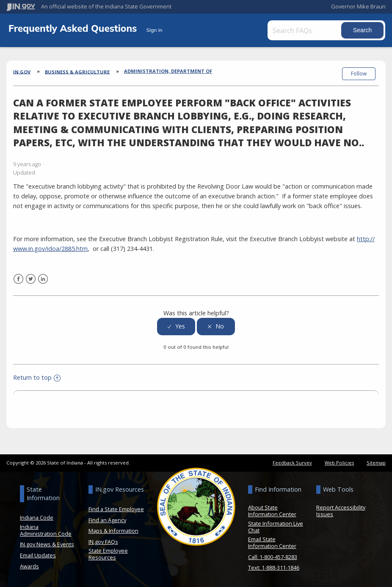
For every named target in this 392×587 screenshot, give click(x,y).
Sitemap (376, 463)
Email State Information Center (272, 542)
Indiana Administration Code (46, 530)
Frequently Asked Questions (74, 28)
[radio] (176, 327)
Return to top (37, 377)
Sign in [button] (155, 30)
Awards (29, 566)
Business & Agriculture (77, 71)
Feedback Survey (292, 463)
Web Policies (339, 463)
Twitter (31, 279)
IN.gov (22, 71)
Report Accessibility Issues (341, 511)
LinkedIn (43, 279)
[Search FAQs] (305, 30)
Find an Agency (107, 520)
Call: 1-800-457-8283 (273, 557)
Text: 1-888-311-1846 (274, 568)
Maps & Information (113, 531)
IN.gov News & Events (47, 544)
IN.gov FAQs (103, 542)
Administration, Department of (168, 71)
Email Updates (38, 555)
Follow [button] (359, 74)
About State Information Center (272, 511)
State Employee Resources (108, 554)
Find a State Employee (116, 509)
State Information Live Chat (276, 527)
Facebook (18, 279)
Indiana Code (37, 517)
